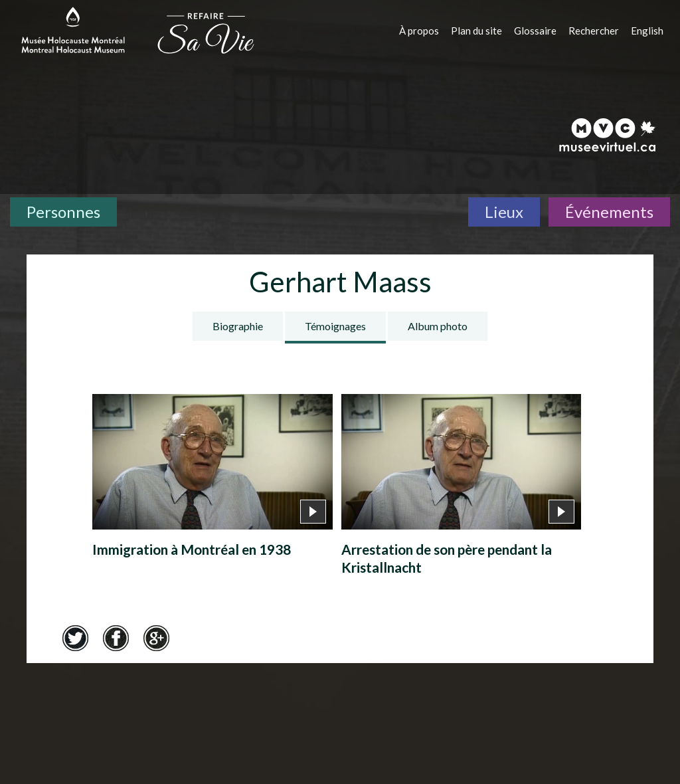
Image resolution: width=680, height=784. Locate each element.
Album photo (438, 326)
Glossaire (535, 31)
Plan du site (476, 31)
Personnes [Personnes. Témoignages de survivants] (63, 212)
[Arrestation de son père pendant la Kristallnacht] (462, 488)
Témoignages (335, 326)
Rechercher (594, 31)
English (647, 31)
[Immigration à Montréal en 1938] (212, 479)
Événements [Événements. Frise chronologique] (609, 212)
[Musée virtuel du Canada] (608, 135)
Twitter (75, 638)
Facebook (116, 638)
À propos (419, 31)
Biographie (238, 326)
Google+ (156, 638)
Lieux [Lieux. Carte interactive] (504, 212)
